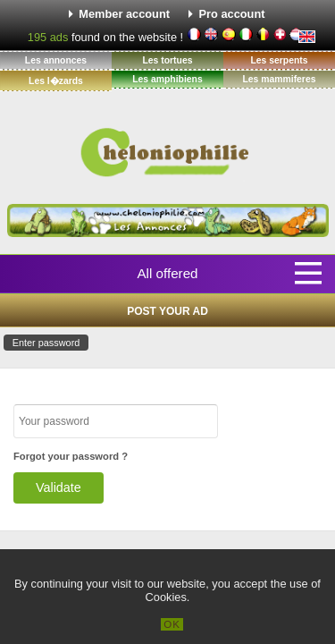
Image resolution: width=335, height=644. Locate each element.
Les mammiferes (279, 79)
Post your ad (167, 311)
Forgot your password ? (71, 456)
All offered (167, 273)
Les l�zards (56, 81)
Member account (124, 14)
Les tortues (167, 60)
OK (172, 624)
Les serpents (279, 60)
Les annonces (56, 60)
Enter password (46, 343)
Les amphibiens (167, 79)
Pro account (232, 14)
